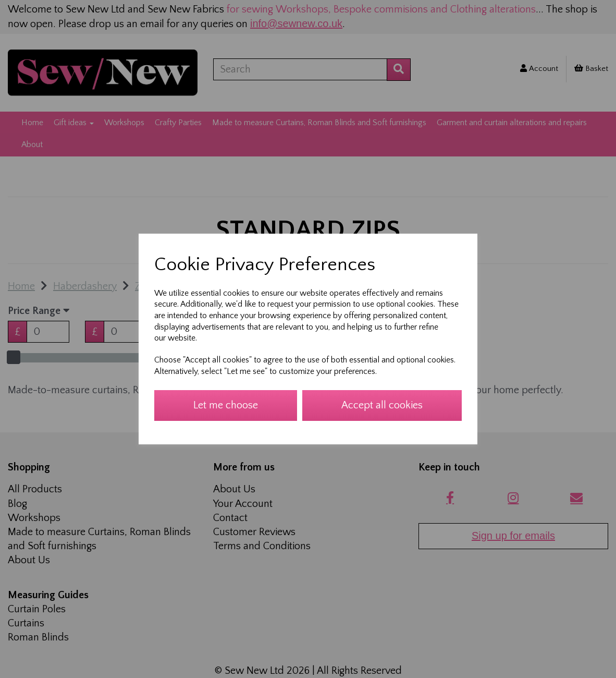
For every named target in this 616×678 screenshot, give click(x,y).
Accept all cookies (382, 405)
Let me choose (226, 405)
